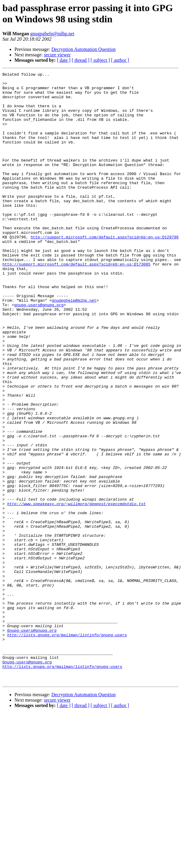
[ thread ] (81, 60)
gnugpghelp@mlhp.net (52, 34)
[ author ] (120, 60)
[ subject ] (100, 60)
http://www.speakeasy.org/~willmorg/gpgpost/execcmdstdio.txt (76, 590)
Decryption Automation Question (84, 49)
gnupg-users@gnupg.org (39, 352)
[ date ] (64, 60)
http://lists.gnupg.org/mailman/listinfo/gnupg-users (67, 748)
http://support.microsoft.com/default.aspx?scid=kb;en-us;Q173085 (76, 303)
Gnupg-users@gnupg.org (32, 742)
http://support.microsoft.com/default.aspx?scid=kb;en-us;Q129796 (105, 270)
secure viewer (57, 55)
